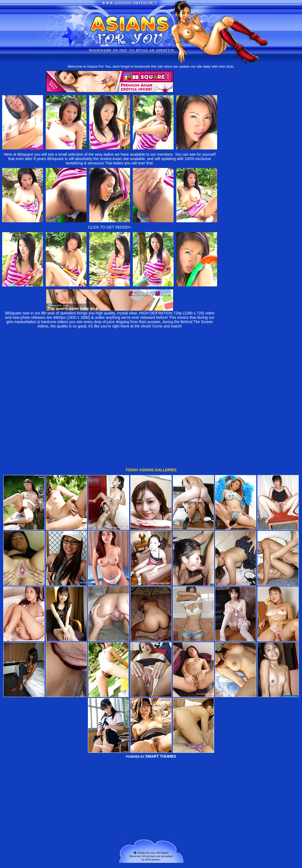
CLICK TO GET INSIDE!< (110, 227)
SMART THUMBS (161, 711)
